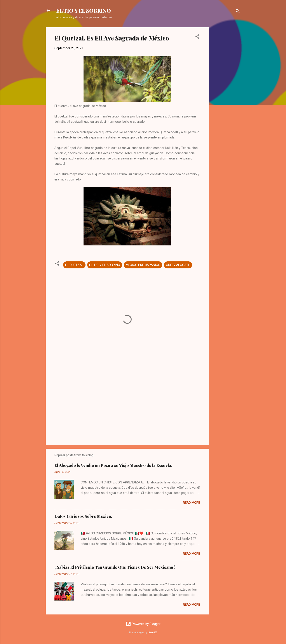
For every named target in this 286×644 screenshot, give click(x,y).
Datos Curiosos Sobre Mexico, (83, 516)
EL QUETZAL (74, 265)
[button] (197, 37)
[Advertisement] (226, 93)
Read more (191, 503)
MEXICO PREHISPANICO (143, 265)
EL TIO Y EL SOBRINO (84, 10)
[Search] (238, 12)
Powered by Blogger (143, 624)
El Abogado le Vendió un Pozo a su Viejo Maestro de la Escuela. (113, 465)
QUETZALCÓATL (178, 265)
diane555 (153, 633)
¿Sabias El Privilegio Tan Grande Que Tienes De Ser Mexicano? (115, 567)
